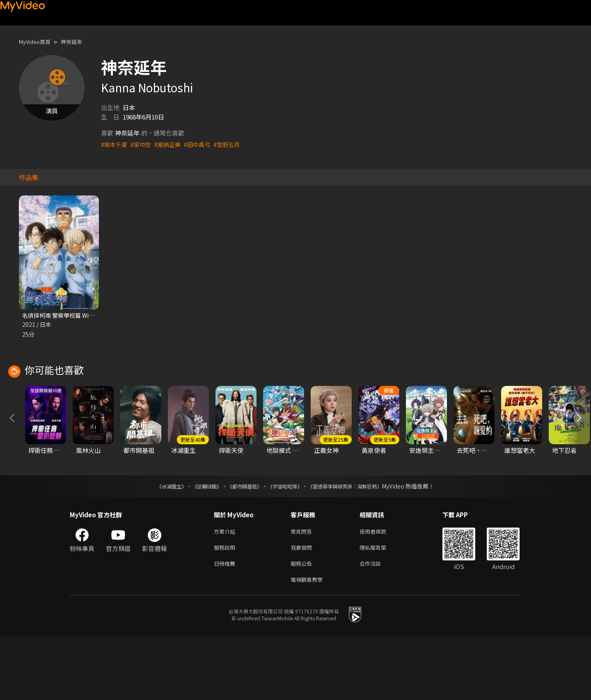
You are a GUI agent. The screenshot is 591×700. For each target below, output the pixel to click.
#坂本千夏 (115, 144)
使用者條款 (380, 591)
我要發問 (303, 609)
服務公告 (303, 626)
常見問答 (303, 591)
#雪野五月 (234, 144)
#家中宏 (143, 144)
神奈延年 (79, 42)
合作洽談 (377, 626)
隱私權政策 (380, 609)
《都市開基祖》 (241, 546)
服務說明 (226, 609)
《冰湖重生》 (157, 546)
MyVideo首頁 (38, 42)
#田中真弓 (202, 144)
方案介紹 (226, 591)
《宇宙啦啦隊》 (286, 546)
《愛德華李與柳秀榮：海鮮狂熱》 (355, 546)
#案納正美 (171, 144)
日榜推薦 (226, 626)
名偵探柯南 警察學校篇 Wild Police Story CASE (87, 316)
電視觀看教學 (309, 643)
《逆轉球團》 (197, 546)
